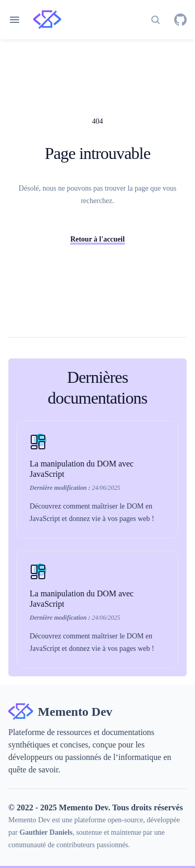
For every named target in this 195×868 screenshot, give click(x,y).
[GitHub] (180, 20)
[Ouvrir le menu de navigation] (15, 20)
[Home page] (48, 20)
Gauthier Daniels (46, 832)
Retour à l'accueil (97, 239)
